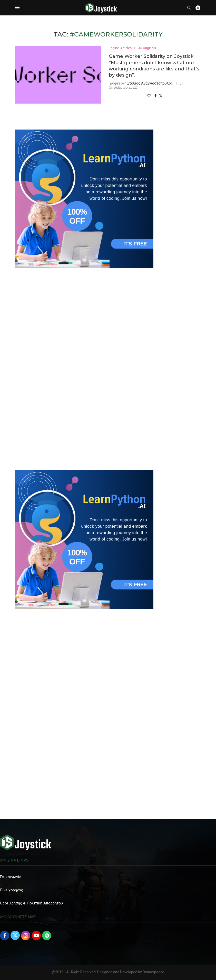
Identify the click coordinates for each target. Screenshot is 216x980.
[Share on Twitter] (161, 96)
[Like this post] (149, 96)
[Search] (189, 8)
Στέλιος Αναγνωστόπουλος (150, 84)
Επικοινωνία (11, 877)
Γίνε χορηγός (12, 890)
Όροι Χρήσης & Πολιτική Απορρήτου (31, 903)
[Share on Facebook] (155, 96)
